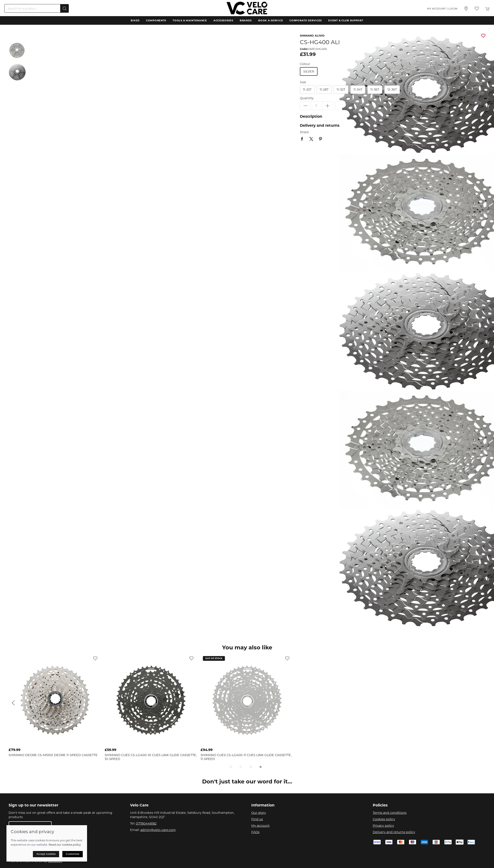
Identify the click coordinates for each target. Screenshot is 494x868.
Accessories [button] (223, 20)
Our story (259, 813)
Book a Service (271, 20)
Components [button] (156, 20)
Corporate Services (306, 20)
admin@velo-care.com (158, 830)
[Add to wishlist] (95, 658)
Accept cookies (46, 854)
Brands (246, 20)
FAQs (255, 832)
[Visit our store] (466, 9)
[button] (477, 9)
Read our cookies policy (65, 845)
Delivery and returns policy (394, 832)
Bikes (135, 20)
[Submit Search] (64, 8)
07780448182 (146, 823)
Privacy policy (383, 826)
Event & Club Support (346, 20)
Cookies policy (384, 819)
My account (260, 826)
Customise (73, 854)
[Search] (37, 8)
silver (309, 71)
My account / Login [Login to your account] (442, 9)
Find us (257, 819)
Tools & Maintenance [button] (190, 20)
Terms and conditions (390, 813)
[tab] (231, 767)
